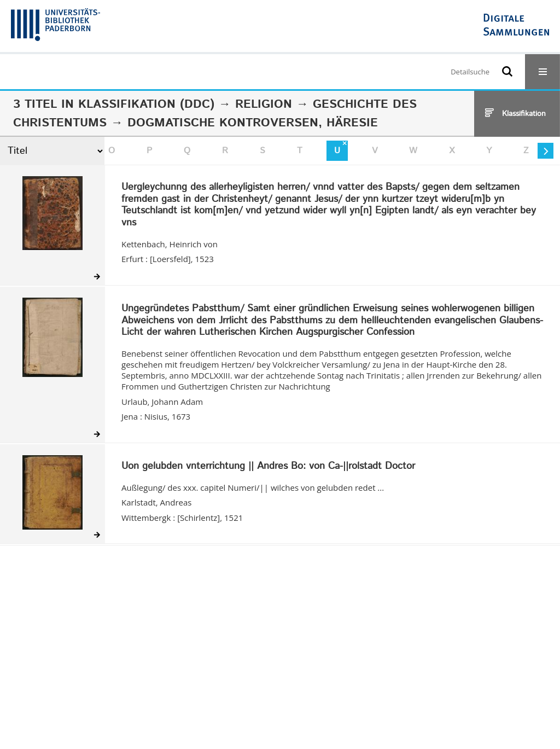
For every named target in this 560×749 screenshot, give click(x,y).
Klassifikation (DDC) (146, 104)
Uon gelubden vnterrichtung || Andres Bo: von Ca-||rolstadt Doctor (268, 467)
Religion (264, 104)
